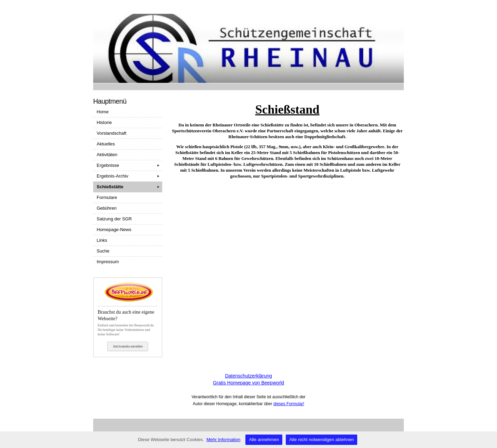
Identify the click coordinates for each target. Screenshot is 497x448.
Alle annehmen (264, 440)
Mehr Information (223, 440)
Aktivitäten (107, 155)
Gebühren (107, 208)
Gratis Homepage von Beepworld (248, 383)
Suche (103, 251)
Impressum (108, 262)
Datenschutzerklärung (248, 376)
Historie (104, 122)
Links (102, 240)
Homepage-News (114, 230)
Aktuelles (106, 144)
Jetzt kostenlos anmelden (128, 346)
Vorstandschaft (111, 133)
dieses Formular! (289, 404)
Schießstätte (129, 187)
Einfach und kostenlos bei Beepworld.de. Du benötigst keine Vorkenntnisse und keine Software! (128, 321)
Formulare (107, 197)
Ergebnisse (129, 165)
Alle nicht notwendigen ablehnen (321, 440)
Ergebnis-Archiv (129, 176)
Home (103, 112)
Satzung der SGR (114, 219)
